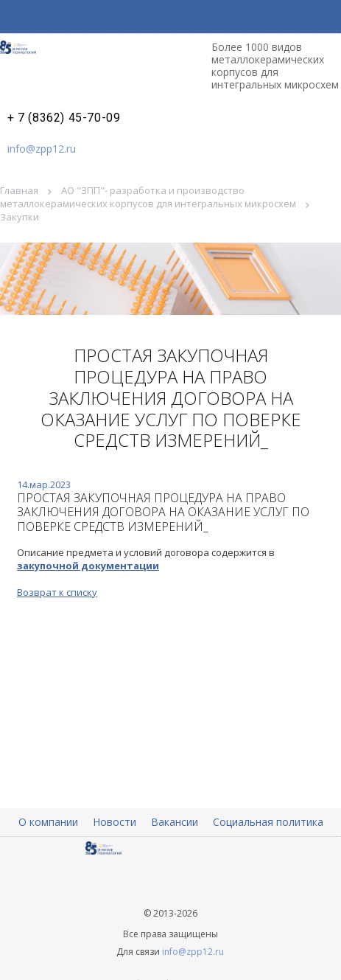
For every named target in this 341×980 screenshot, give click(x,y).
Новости (115, 822)
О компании (48, 822)
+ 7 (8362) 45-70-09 (64, 118)
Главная (19, 190)
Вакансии (175, 822)
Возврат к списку (57, 592)
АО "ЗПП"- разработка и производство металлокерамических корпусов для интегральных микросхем (148, 197)
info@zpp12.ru (42, 149)
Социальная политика (268, 822)
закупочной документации (88, 566)
